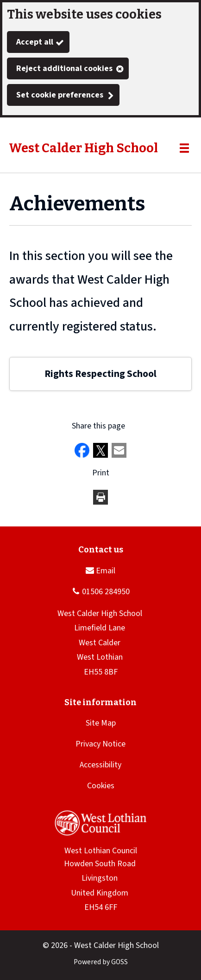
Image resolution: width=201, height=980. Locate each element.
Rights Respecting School (100, 374)
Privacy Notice (100, 744)
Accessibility (100, 765)
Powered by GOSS (101, 962)
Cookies (101, 786)
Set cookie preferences (60, 95)
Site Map (101, 723)
